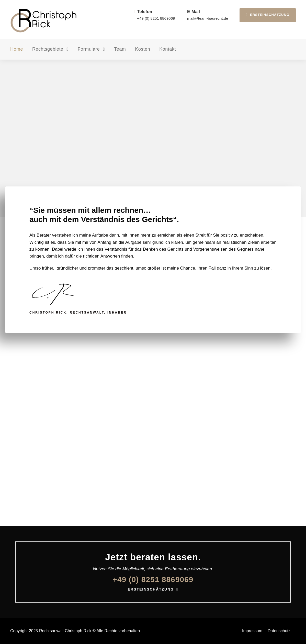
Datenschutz (279, 631)
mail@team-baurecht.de (208, 18)
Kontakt (168, 49)
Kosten (143, 49)
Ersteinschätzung (268, 15)
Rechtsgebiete (48, 49)
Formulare (89, 49)
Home (17, 49)
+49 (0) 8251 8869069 (156, 18)
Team (120, 49)
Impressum (252, 631)
